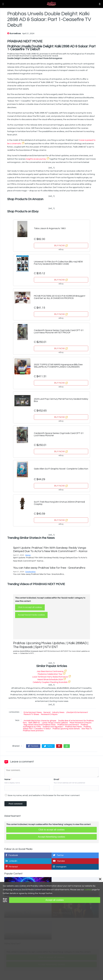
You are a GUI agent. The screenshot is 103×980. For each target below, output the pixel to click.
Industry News (58, 712)
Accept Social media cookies (31, 615)
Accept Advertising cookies (51, 837)
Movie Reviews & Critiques (80, 723)
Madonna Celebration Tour (52, 674)
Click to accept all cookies (30, 607)
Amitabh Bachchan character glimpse (40, 721)
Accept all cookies (55, 900)
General (47, 712)
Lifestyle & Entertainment (77, 712)
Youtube (59, 861)
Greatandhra (30, 572)
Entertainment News (33, 712)
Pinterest (12, 867)
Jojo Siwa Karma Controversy (52, 671)
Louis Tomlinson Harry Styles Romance (52, 677)
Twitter (58, 855)
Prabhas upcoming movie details (66, 729)
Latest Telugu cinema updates (55, 723)
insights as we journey (37, 159)
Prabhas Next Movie (73, 727)
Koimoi (28, 555)
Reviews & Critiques (49, 714)
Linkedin (11, 861)
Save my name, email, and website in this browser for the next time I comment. (44, 795)
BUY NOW (61, 245)
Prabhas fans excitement (68, 725)
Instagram (60, 867)
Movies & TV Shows (31, 714)
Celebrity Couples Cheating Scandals (52, 682)
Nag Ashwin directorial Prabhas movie (40, 725)
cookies (88, 890)
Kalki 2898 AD (34, 723)
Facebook (12, 855)
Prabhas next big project (53, 727)
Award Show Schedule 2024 (52, 680)
